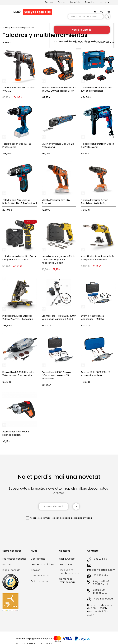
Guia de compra (40, 581)
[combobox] (86, 16)
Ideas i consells (11, 570)
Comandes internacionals (67, 580)
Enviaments (66, 564)
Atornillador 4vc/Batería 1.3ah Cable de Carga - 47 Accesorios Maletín (58, 260)
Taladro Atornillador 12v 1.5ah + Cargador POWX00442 (19, 258)
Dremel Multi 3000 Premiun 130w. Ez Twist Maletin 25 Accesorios (57, 375)
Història (7, 564)
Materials (75, 2)
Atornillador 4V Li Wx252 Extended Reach (16, 433)
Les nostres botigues (14, 559)
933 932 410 (100, 559)
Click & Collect (67, 559)
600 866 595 (101, 575)
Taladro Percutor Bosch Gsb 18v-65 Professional (97, 89)
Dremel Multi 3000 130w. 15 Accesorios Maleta (96, 374)
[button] (105, 2)
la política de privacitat (80, 518)
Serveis (62, 2)
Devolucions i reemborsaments (69, 572)
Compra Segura (40, 576)
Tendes (49, 2)
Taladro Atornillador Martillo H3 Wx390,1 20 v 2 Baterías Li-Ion (59, 89)
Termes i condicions (42, 564)
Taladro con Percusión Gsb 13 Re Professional (97, 145)
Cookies (35, 570)
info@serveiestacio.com (101, 570)
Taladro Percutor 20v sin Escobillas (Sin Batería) (95, 202)
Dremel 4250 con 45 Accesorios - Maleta (93, 317)
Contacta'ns (38, 559)
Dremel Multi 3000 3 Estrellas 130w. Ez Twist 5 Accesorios (18, 374)
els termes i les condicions (53, 518)
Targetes (90, 2)
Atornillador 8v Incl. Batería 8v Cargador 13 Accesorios (98, 258)
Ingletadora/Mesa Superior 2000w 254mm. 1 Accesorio (18, 317)
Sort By (99, 42)
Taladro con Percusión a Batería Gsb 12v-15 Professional (20, 202)
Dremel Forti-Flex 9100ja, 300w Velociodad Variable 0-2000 (59, 317)
